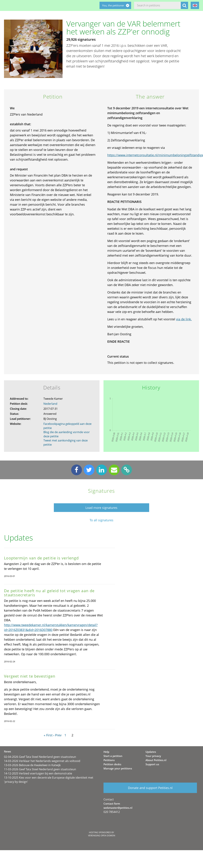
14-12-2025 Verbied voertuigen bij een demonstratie (38, 773)
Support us (152, 764)
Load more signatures (101, 508)
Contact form (112, 804)
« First (48, 735)
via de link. (184, 319)
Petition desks (112, 764)
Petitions (109, 760)
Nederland (50, 404)
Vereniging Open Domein (102, 836)
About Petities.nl (156, 760)
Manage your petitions (118, 768)
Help (106, 752)
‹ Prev (57, 735)
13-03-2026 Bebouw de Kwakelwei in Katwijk (32, 765)
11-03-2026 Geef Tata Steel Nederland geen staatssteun (40, 769)
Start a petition (113, 756)
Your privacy (153, 756)
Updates (151, 752)
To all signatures (101, 520)
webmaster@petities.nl (118, 808)
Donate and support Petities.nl (150, 788)
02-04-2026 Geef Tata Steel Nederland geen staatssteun (40, 757)
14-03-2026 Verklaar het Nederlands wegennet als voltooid (42, 761)
